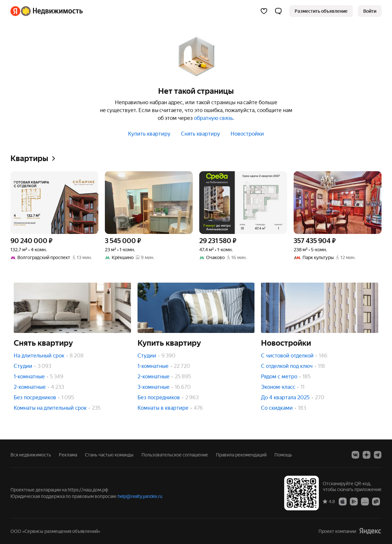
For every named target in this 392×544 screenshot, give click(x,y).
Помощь (283, 455)
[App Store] (343, 501)
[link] (370, 11)
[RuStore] (376, 501)
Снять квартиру (201, 134)
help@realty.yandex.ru (140, 496)
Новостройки (247, 134)
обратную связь (213, 118)
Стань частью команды (109, 455)
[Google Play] (354, 501)
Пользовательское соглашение (175, 455)
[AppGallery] (365, 501)
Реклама (68, 455)
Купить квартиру (149, 134)
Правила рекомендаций (241, 455)
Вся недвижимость (31, 455)
